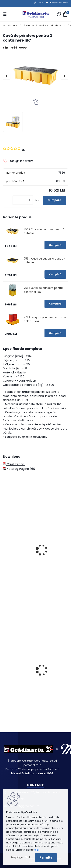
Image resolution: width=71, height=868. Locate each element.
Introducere (10, 25)
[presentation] (7, 76)
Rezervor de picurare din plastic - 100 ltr (35, 559)
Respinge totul (20, 857)
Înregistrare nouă (59, 3)
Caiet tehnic (14, 464)
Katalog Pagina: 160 (19, 469)
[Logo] (36, 14)
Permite (46, 858)
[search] (59, 14)
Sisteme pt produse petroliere (43, 25)
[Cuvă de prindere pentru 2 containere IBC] (35, 76)
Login (41, 3)
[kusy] (23, 200)
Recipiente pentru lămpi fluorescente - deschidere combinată (34, 678)
